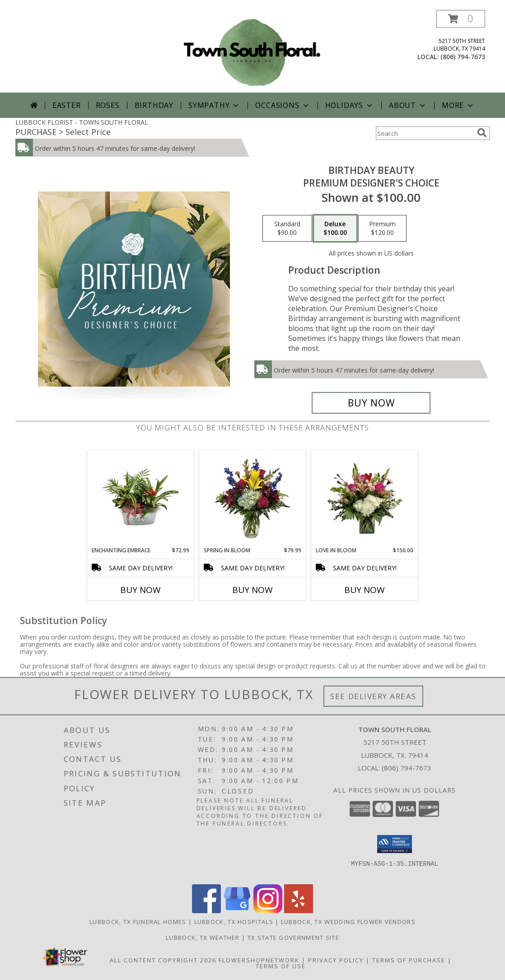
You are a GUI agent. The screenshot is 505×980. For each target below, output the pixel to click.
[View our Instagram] (268, 911)
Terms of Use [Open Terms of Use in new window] (281, 966)
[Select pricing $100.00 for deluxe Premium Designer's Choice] (335, 229)
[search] (482, 133)
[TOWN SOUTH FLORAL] (252, 51)
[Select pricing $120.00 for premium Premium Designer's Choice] (382, 229)
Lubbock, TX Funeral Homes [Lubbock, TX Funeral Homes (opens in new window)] (138, 922)
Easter (67, 105)
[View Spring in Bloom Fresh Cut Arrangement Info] (253, 499)
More (458, 105)
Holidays (350, 105)
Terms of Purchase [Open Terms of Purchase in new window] (409, 960)
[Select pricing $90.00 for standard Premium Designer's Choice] (287, 229)
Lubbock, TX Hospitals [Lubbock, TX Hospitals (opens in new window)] (234, 922)
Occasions (283, 105)
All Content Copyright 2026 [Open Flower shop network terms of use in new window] (163, 960)
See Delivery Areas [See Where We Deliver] (373, 696)
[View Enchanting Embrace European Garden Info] (141, 499)
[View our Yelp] (299, 911)
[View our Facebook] (206, 911)
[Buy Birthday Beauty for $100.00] (371, 403)
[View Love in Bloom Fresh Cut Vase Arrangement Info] (365, 499)
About (408, 105)
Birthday (154, 105)
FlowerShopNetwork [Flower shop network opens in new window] (259, 960)
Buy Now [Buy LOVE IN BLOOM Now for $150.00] (365, 590)
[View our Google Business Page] (237, 911)
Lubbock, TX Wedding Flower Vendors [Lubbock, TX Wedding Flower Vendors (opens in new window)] (348, 922)
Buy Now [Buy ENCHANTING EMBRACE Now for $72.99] (140, 590)
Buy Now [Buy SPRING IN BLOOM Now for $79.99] (252, 590)
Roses (108, 105)
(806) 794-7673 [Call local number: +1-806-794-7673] (463, 57)
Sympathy (214, 105)
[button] (461, 19)
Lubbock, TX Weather (203, 938)
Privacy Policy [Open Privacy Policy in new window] (336, 960)
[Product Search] (425, 133)
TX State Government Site (293, 938)
